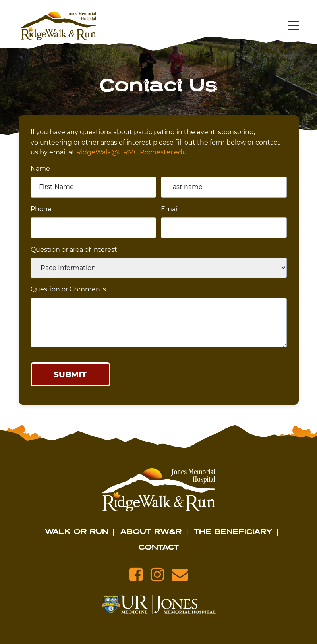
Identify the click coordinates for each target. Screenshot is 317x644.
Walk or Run (77, 531)
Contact (159, 547)
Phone (41, 209)
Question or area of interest (74, 250)
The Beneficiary (233, 531)
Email (170, 209)
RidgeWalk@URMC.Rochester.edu (131, 152)
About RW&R (151, 531)
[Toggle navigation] (291, 26)
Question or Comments (68, 289)
